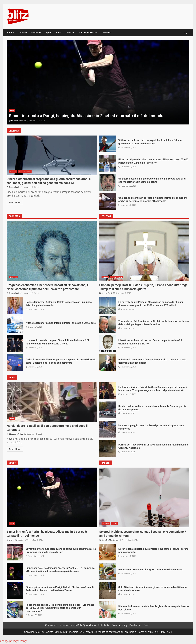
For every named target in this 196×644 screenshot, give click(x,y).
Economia (36, 32)
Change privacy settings (14, 641)
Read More (15, 202)
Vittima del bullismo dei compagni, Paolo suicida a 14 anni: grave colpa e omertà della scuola (108, 144)
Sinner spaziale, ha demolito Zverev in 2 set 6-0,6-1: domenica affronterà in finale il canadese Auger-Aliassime (15, 571)
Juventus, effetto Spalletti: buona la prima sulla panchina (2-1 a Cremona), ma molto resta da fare (15, 552)
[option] (98, 82)
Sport (48, 32)
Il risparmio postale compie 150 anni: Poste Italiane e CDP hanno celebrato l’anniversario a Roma (15, 344)
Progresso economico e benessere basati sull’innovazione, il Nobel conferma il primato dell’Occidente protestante (52, 251)
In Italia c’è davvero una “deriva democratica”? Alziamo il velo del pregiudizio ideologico (108, 363)
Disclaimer (136, 625)
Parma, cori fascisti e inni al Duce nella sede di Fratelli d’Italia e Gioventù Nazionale (108, 448)
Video (58, 32)
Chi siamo (51, 625)
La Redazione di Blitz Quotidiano (77, 625)
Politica (10, 32)
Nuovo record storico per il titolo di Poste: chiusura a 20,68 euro (15, 325)
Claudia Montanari (110, 540)
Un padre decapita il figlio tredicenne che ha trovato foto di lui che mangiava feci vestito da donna (108, 182)
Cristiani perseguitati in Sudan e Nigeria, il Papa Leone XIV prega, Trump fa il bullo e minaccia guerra (144, 251)
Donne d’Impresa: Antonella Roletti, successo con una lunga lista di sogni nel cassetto (15, 305)
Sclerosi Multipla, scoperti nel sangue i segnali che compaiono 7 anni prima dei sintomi (144, 497)
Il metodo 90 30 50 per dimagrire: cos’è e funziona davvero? (108, 571)
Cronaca (23, 32)
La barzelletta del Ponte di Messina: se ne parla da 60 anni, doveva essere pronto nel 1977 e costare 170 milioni (108, 305)
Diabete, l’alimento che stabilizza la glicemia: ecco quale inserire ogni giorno (108, 610)
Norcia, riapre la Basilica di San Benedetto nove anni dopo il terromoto (52, 402)
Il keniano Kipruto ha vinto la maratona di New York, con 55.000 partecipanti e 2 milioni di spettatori (108, 163)
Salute (114, 524)
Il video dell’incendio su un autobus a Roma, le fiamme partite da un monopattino (108, 410)
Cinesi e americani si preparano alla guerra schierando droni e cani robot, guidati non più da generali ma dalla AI (52, 155)
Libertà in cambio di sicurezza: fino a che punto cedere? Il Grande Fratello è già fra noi (108, 344)
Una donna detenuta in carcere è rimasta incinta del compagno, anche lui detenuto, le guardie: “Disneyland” (108, 201)
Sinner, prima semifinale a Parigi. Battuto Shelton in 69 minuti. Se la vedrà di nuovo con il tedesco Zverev (15, 590)
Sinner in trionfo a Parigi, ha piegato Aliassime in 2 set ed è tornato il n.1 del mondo (98, 82)
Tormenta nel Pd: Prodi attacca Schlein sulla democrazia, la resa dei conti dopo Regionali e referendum (108, 325)
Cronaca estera (25, 172)
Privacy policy (119, 625)
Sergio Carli (14, 187)
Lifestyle (70, 32)
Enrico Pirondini (19, 121)
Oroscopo (106, 32)
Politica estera (116, 277)
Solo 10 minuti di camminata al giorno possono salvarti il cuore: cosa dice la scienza (108, 590)
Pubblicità (104, 625)
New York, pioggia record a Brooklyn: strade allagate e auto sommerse (108, 429)
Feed (147, 625)
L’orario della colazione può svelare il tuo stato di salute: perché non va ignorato (108, 552)
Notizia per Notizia (88, 32)
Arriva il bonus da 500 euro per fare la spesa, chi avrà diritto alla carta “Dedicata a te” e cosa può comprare (15, 363)
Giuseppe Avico (16, 434)
